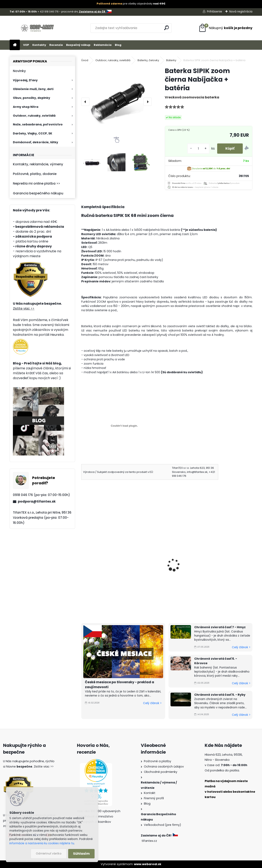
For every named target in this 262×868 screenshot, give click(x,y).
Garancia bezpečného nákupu (38, 193)
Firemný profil (154, 798)
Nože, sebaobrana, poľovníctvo (38, 124)
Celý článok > (152, 703)
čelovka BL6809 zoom (159, 564)
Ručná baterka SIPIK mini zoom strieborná (109, 566)
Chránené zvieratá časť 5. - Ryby (220, 695)
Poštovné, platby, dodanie (35, 174)
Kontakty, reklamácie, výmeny (38, 164)
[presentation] (85, 102)
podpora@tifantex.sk (37, 501)
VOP (26, 45)
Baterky (171, 60)
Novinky (19, 71)
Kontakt (150, 793)
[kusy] (198, 149)
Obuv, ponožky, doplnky (32, 98)
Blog (118, 45)
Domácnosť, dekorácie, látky (36, 142)
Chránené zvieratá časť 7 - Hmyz (220, 627)
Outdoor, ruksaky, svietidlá (34, 116)
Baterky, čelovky (148, 60)
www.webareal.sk (148, 864)
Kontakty (39, 45)
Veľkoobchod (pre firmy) (163, 825)
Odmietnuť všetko (49, 854)
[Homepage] (15, 45)
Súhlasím (81, 854)
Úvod (85, 60)
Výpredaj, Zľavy (25, 80)
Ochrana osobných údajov (164, 767)
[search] (167, 28)
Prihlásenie (215, 11)
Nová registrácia (241, 11)
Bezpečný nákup (78, 45)
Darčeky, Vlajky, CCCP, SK (33, 133)
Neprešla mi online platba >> (36, 183)
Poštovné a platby (158, 761)
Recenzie (56, 45)
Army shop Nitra (26, 107)
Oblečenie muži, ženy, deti (33, 89)
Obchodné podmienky (161, 772)
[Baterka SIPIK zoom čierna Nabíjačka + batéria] (116, 102)
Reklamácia (103, 45)
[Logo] (38, 28)
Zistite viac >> (24, 308)
